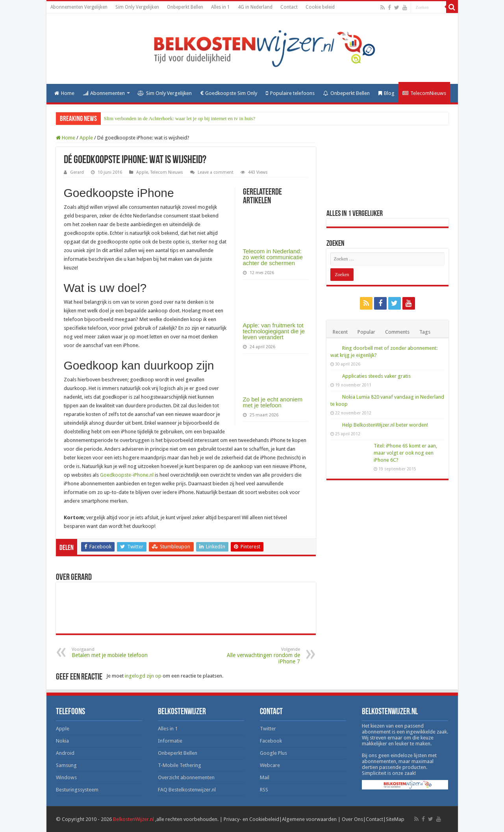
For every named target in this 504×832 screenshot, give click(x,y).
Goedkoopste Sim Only (229, 93)
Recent (340, 332)
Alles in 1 (220, 7)
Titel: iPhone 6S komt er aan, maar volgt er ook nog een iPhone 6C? (405, 453)
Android (65, 753)
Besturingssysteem (77, 790)
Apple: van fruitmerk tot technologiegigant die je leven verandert (274, 331)
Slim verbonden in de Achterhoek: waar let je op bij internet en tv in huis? (180, 118)
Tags (425, 332)
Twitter (268, 729)
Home (64, 93)
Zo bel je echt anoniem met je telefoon (273, 402)
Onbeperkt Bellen (185, 7)
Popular (366, 332)
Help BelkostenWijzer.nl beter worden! (385, 425)
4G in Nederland (255, 7)
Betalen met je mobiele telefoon (112, 653)
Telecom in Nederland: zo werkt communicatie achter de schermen (273, 257)
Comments (397, 332)
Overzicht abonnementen (186, 777)
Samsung (66, 765)
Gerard (77, 172)
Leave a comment (216, 172)
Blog (386, 93)
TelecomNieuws (424, 93)
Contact (289, 7)
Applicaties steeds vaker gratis (376, 376)
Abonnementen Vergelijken (79, 7)
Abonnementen (104, 93)
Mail (265, 777)
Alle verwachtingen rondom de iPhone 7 (260, 656)
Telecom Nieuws (167, 172)
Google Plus (273, 753)
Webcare (270, 765)
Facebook (271, 741)
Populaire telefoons (290, 93)
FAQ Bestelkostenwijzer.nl (187, 790)
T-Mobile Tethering (180, 765)
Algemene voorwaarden (309, 819)
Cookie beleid (320, 7)
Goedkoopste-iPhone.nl (127, 475)
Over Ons (352, 819)
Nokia (62, 741)
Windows (66, 777)
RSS (264, 790)
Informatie (170, 741)
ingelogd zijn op (143, 676)
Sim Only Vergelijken (137, 7)
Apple (86, 138)
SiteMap (395, 819)
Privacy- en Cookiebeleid (251, 819)
